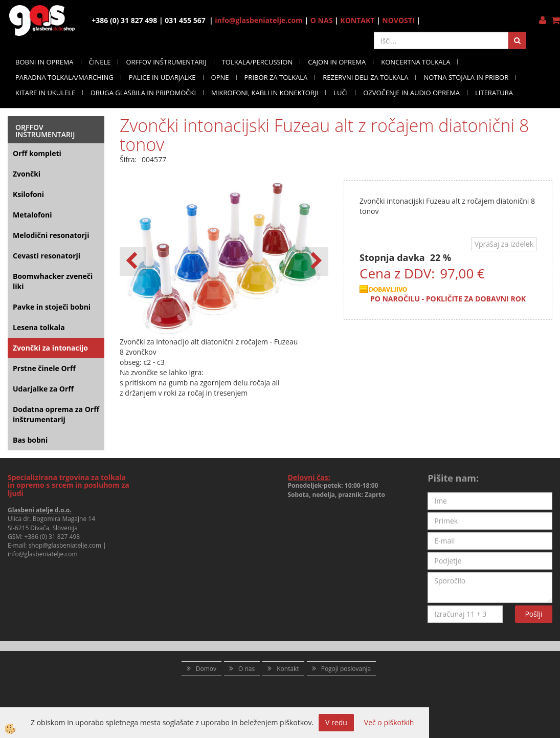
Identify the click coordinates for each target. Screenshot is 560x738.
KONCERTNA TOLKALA (416, 62)
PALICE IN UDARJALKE (162, 77)
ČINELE (100, 62)
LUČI (341, 93)
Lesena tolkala (39, 327)
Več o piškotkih (389, 722)
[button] (315, 262)
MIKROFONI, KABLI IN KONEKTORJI (265, 93)
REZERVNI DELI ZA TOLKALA (365, 77)
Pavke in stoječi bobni (52, 307)
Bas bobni (30, 440)
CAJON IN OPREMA (337, 62)
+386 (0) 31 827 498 (52, 537)
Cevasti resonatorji (47, 256)
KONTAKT (357, 20)
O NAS (322, 20)
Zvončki (27, 174)
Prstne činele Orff (44, 368)
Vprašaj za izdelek (504, 244)
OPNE (220, 77)
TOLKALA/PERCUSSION (257, 62)
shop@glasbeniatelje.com (65, 545)
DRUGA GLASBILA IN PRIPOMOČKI (143, 93)
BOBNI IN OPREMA (44, 62)
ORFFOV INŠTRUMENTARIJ (166, 62)
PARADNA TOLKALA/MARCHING (64, 77)
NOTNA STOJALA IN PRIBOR (466, 77)
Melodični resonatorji (51, 235)
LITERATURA (494, 93)
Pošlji (533, 614)
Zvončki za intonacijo (50, 348)
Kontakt (288, 669)
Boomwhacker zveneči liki (53, 281)
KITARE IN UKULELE (45, 93)
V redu (336, 722)
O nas (247, 669)
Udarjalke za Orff (43, 389)
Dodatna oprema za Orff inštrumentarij (56, 414)
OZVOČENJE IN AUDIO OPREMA (411, 93)
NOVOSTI (398, 20)
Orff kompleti (37, 153)
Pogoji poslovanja (346, 669)
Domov (206, 669)
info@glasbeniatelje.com (259, 20)
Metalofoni (32, 215)
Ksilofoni (28, 194)
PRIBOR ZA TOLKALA (276, 77)
